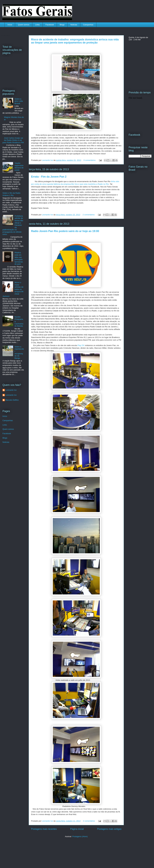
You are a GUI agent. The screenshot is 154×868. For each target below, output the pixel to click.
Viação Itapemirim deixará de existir (19, 167)
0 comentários (90, 160)
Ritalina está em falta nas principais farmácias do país (19, 258)
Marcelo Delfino (12, 400)
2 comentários (89, 215)
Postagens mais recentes (44, 829)
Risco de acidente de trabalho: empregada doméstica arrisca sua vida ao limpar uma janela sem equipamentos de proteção (75, 41)
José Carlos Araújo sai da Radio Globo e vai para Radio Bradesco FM (13, 140)
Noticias (74, 25)
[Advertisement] (42, 851)
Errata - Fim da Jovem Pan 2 (49, 177)
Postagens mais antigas (109, 829)
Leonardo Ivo (48, 160)
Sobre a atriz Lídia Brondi (19, 101)
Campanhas (88, 25)
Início (10, 25)
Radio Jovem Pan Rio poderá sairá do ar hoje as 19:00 (65, 231)
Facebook (50, 25)
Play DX (81, 345)
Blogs (62, 25)
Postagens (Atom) (80, 836)
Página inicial (77, 829)
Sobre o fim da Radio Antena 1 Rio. (11, 194)
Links (37, 25)
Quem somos (24, 25)
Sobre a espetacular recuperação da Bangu (19, 352)
